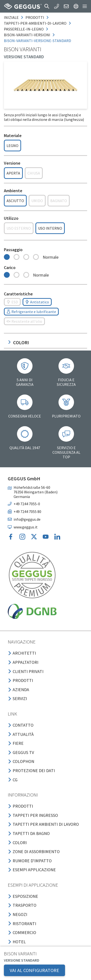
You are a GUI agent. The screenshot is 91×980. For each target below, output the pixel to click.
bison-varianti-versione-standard (37, 41)
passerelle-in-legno (24, 29)
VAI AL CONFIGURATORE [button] (34, 970)
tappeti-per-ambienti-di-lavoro (35, 23)
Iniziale (11, 17)
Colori (18, 342)
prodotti (35, 17)
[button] (47, 6)
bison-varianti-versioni (27, 35)
